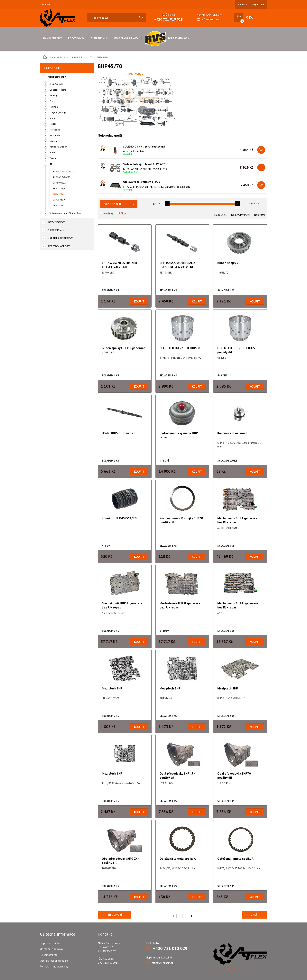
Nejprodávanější (241, 215)
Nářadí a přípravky (126, 38)
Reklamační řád (49, 955)
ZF (91, 57)
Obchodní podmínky (52, 949)
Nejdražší (260, 215)
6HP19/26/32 (60, 183)
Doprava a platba (50, 943)
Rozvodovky (76, 38)
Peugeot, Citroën (58, 147)
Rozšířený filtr (113, 204)
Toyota (53, 158)
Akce (124, 213)
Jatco (52, 118)
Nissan (53, 141)
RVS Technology (167, 38)
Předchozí (114, 915)
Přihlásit (242, 4)
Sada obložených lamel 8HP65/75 (144, 164)
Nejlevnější (221, 215)
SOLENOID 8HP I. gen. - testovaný (144, 147)
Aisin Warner (56, 84)
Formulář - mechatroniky (54, 967)
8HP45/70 (58, 194)
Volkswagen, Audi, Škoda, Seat (65, 213)
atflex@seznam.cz (212, 19)
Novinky (108, 213)
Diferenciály (99, 38)
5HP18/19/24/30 (61, 177)
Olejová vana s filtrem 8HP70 (142, 182)
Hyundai (54, 107)
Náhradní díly (52, 38)
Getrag (53, 95)
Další (254, 915)
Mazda (53, 124)
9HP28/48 (58, 206)
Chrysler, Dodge (58, 112)
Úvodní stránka (54, 57)
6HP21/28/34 (60, 189)
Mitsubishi (55, 135)
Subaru (53, 152)
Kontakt (46, 4)
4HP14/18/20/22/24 (63, 171)
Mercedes (55, 130)
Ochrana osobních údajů (54, 961)
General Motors (58, 90)
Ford (52, 101)
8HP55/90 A (59, 200)
